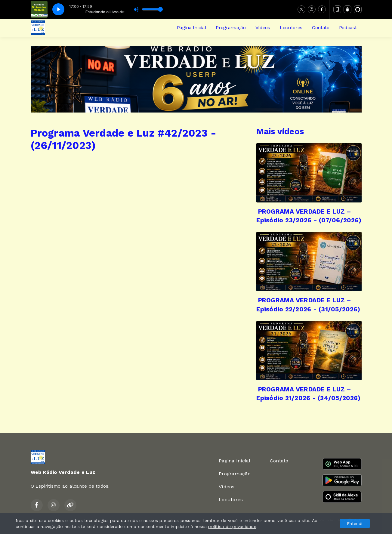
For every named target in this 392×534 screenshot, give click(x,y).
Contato (321, 28)
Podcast (348, 28)
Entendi (355, 523)
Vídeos (263, 28)
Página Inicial (192, 28)
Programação (231, 28)
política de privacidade (232, 526)
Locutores (291, 28)
